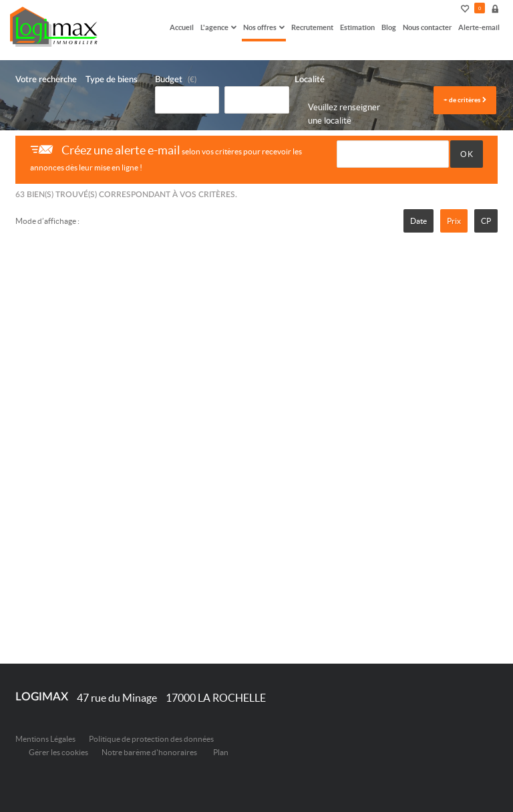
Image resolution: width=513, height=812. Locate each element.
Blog (389, 27)
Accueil (182, 27)
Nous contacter (427, 27)
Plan (221, 752)
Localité (310, 80)
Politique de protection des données (151, 739)
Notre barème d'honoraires (150, 752)
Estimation (357, 27)
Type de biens (112, 80)
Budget (169, 80)
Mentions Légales (45, 739)
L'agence (218, 27)
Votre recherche (46, 80)
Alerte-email (479, 27)
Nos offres (264, 27)
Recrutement (312, 27)
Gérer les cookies (58, 752)
